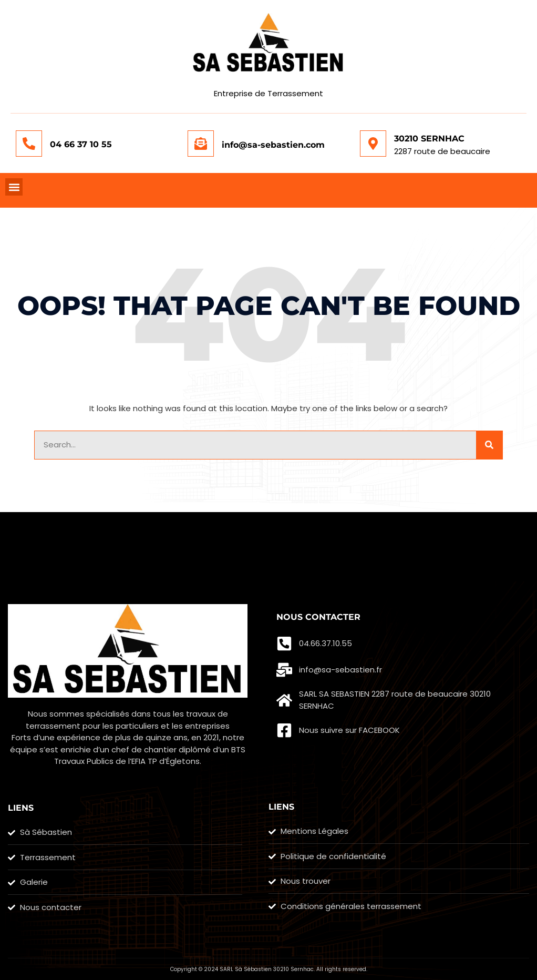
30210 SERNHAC (429, 139)
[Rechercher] (489, 445)
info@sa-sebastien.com (273, 145)
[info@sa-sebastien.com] (201, 144)
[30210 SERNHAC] (373, 144)
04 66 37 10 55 (81, 144)
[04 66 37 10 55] (29, 144)
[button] (14, 187)
